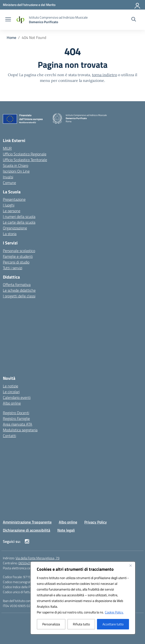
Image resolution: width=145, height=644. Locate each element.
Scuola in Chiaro (16, 165)
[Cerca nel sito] (134, 20)
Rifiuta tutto (81, 624)
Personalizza (51, 624)
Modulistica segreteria (20, 430)
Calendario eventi (17, 397)
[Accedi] (138, 5)
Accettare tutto (113, 624)
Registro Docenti (16, 413)
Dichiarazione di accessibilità (27, 530)
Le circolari (11, 392)
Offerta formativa (17, 285)
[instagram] (27, 541)
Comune (9, 183)
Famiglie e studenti (18, 256)
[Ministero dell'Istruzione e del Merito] (29, 5)
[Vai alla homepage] (58, 20)
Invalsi (8, 177)
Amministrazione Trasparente (27, 522)
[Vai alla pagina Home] (11, 37)
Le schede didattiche (19, 290)
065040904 (27, 563)
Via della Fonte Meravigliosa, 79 (38, 558)
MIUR (7, 148)
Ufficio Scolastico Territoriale (25, 160)
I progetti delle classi (19, 296)
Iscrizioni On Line (16, 171)
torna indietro (105, 75)
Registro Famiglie (16, 418)
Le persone (12, 211)
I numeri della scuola (19, 216)
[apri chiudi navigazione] (8, 20)
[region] (83, 598)
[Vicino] (130, 565)
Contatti (9, 436)
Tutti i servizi (13, 268)
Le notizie (11, 386)
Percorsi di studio (16, 262)
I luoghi (9, 205)
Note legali (66, 530)
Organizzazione (15, 228)
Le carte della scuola (19, 222)
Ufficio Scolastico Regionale (25, 154)
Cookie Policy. (114, 612)
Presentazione (14, 199)
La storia (10, 234)
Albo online (12, 403)
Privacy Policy (96, 522)
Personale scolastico (19, 251)
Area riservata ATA (18, 424)
